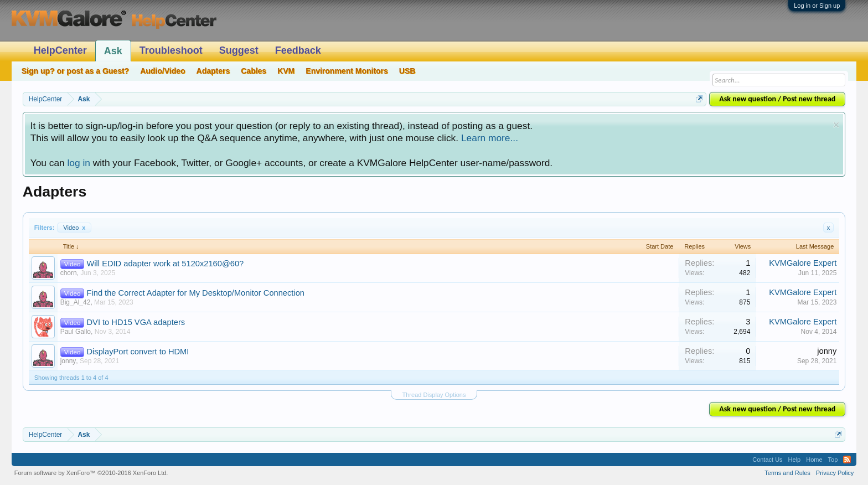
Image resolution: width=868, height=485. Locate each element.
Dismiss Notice (836, 125)
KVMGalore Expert (803, 263)
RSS (847, 460)
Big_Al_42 (76, 302)
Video (74, 228)
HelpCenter (60, 50)
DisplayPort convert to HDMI (138, 352)
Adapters (213, 71)
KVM (286, 71)
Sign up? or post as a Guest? (75, 71)
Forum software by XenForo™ (91, 473)
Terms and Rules (787, 473)
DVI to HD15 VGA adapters (136, 322)
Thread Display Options (434, 395)
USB (407, 71)
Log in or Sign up (817, 6)
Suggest (239, 50)
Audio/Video (162, 71)
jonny (68, 361)
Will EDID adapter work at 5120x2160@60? (166, 264)
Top (833, 460)
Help (795, 460)
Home (814, 460)
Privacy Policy (835, 473)
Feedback (298, 50)
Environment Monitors (347, 71)
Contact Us (767, 460)
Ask (113, 51)
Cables (254, 71)
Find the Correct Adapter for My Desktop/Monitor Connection (196, 293)
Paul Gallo (76, 332)
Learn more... (490, 138)
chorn (69, 273)
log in (78, 163)
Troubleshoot (171, 50)
